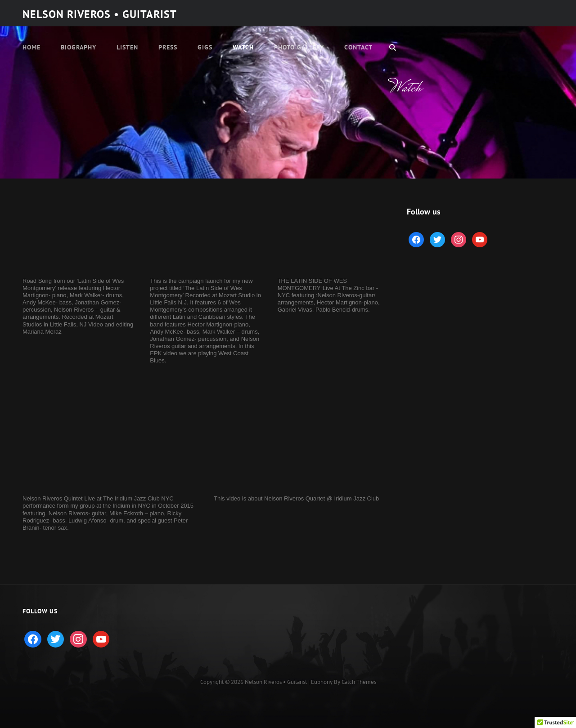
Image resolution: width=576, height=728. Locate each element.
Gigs (205, 47)
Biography (79, 47)
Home (31, 47)
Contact (358, 47)
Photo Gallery (299, 47)
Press (168, 47)
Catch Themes (359, 682)
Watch (243, 47)
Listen (127, 47)
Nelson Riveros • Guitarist (100, 14)
